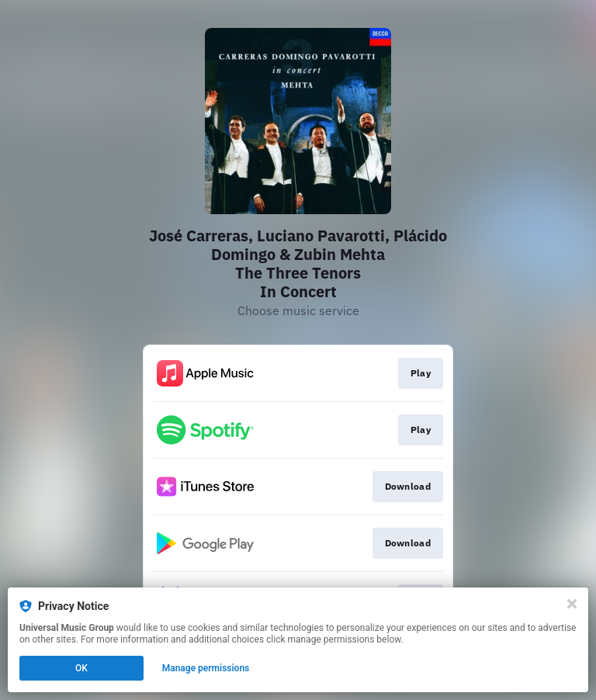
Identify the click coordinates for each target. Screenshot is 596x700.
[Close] (572, 604)
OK (81, 668)
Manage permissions (206, 668)
